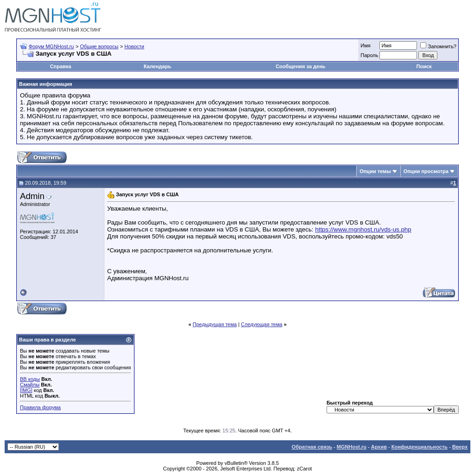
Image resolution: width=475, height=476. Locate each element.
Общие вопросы (99, 46)
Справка (61, 66)
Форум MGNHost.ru (51, 46)
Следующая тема (261, 324)
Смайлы (30, 385)
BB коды (30, 379)
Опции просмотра (426, 171)
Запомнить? (438, 46)
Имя (365, 45)
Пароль (369, 55)
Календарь (157, 66)
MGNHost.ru (352, 447)
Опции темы (375, 171)
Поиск (424, 66)
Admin (32, 196)
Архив (379, 447)
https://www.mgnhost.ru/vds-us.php (363, 229)
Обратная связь (312, 447)
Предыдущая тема (215, 324)
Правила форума (40, 407)
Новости (134, 46)
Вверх (460, 447)
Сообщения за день (300, 66)
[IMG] (26, 390)
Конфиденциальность (420, 447)
